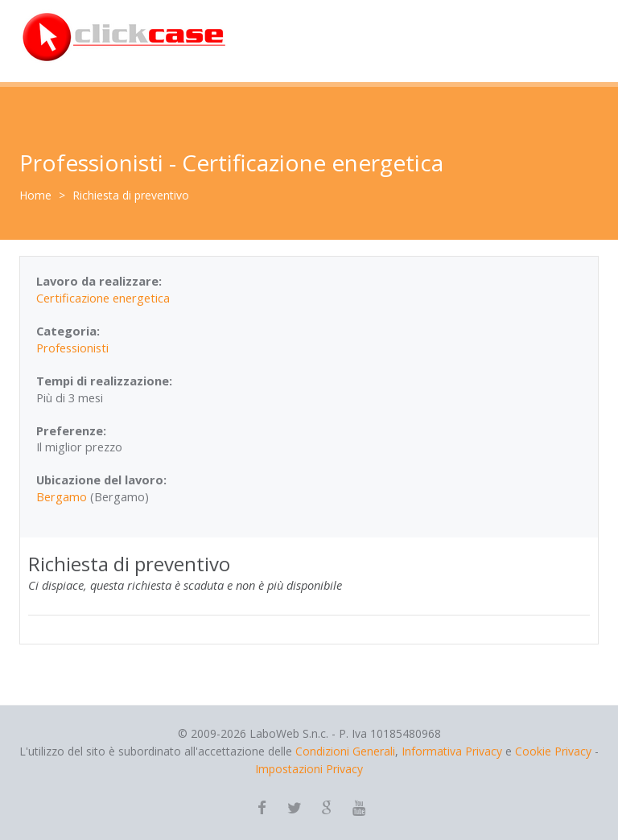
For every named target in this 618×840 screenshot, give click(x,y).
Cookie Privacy (553, 751)
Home (35, 195)
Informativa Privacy (452, 751)
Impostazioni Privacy (309, 769)
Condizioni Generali (345, 751)
